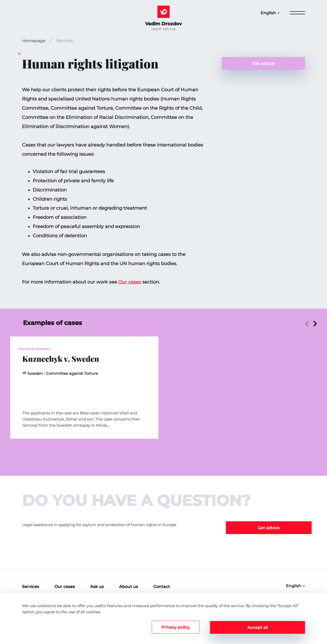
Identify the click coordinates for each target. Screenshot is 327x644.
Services (65, 41)
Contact (162, 587)
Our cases (130, 282)
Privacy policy (175, 628)
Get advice (263, 64)
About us (129, 587)
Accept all (258, 628)
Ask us (97, 587)
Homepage (34, 41)
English (268, 13)
